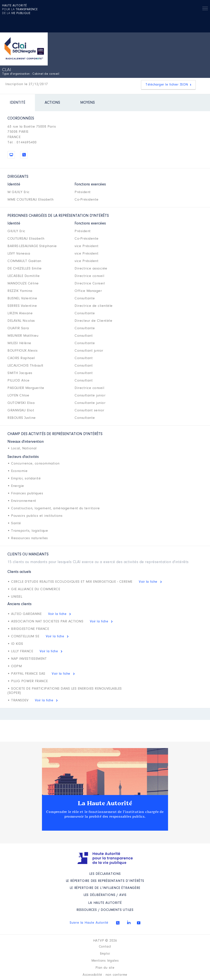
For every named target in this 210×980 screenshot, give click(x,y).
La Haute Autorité (105, 803)
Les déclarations (105, 874)
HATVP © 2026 (105, 941)
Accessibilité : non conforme (105, 975)
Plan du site (105, 968)
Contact (105, 947)
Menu (205, 9)
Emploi (105, 954)
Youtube (139, 923)
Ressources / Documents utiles (105, 910)
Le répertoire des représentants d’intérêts (105, 881)
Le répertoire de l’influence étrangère (105, 888)
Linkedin (129, 922)
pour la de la (20, 10)
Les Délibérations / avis (105, 895)
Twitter (118, 923)
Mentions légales (105, 961)
